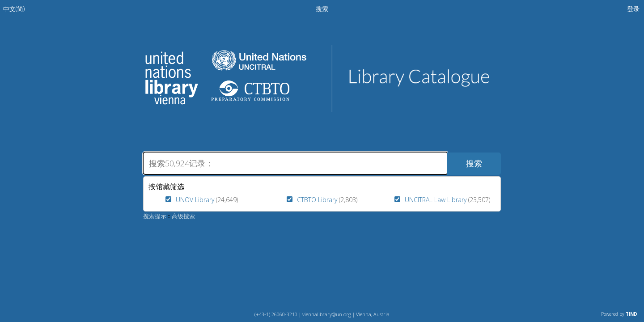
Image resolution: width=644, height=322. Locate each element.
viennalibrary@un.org (327, 314)
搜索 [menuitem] (322, 9)
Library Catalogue (411, 78)
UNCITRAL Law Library (436, 200)
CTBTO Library (317, 200)
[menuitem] (14, 9)
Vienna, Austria (373, 314)
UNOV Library (195, 200)
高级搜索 (183, 216)
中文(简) (14, 9)
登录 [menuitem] (633, 9)
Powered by (619, 314)
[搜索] (295, 163)
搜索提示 (155, 216)
